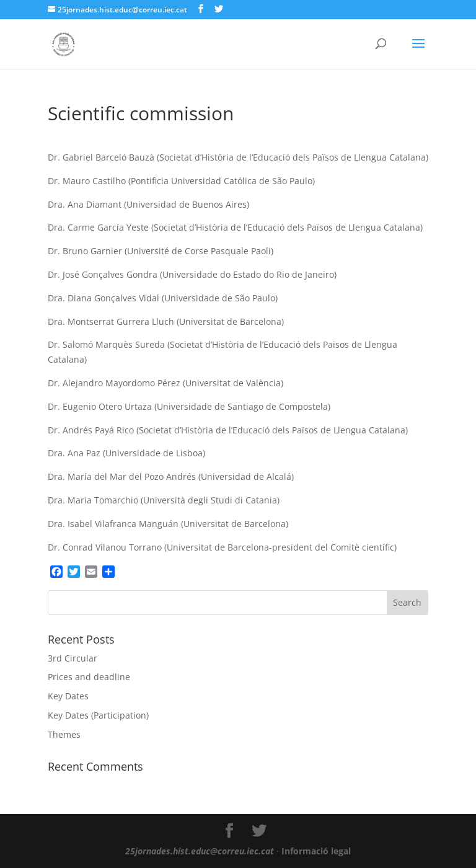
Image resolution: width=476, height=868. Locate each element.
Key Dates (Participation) (98, 715)
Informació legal (316, 851)
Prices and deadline (89, 677)
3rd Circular (73, 658)
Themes (64, 734)
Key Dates (68, 696)
